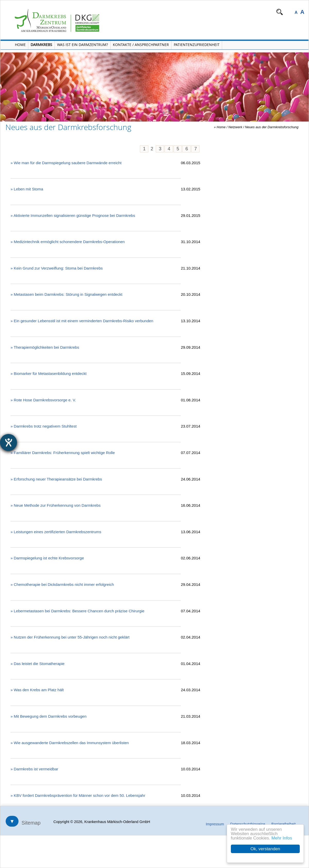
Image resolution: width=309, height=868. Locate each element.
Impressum (215, 824)
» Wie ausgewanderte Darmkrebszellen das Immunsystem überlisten (70, 743)
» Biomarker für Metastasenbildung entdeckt (49, 373)
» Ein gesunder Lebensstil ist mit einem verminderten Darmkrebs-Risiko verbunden (82, 321)
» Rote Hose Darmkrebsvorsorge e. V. (43, 400)
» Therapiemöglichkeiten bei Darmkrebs (45, 347)
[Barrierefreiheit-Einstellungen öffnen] (8, 442)
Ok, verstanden (265, 849)
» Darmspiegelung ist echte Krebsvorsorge (47, 558)
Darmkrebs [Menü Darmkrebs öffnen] (41, 45)
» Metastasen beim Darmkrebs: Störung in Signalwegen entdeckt (66, 294)
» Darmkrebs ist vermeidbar (34, 769)
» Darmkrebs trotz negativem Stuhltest (44, 426)
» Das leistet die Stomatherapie (38, 664)
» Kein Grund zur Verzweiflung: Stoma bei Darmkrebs (57, 268)
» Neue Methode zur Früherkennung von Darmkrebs (56, 505)
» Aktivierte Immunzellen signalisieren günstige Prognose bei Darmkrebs (73, 215)
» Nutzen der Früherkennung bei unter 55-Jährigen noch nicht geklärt (70, 637)
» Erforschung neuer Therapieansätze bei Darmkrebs (56, 479)
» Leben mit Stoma (27, 189)
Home (221, 127)
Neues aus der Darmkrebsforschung (272, 127)
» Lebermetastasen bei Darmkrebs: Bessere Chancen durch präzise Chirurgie (78, 611)
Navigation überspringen (143, 12)
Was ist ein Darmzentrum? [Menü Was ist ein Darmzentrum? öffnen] (83, 45)
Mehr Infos (282, 838)
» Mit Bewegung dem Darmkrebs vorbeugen (49, 716)
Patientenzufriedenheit (197, 45)
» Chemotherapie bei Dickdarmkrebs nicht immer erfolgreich (62, 584)
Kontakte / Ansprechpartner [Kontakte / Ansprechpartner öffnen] (141, 45)
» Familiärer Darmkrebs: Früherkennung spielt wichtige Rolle (63, 453)
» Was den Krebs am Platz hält (37, 690)
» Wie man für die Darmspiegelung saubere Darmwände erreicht (66, 163)
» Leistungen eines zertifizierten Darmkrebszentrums (56, 532)
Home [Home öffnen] (20, 45)
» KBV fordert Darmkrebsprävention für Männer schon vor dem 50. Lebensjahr (78, 795)
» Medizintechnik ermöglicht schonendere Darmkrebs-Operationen (68, 242)
